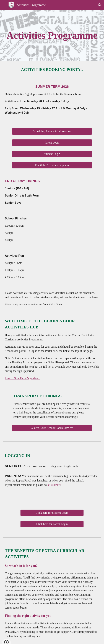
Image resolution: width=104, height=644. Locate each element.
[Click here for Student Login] (52, 513)
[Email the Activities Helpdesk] (52, 165)
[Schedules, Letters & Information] (52, 131)
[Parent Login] (52, 143)
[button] (4, 5)
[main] (52, 35)
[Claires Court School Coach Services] (52, 428)
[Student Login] (52, 154)
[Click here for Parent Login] (52, 524)
